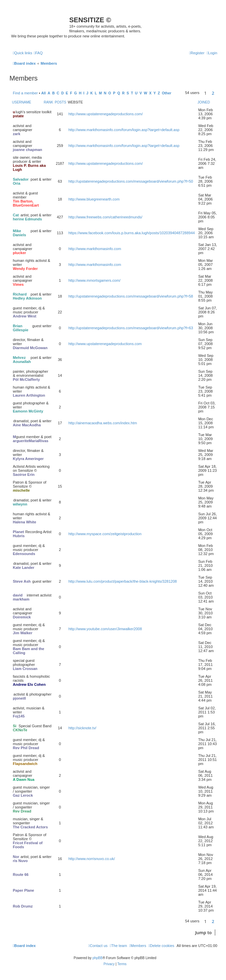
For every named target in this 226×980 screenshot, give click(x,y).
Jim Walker (23, 633)
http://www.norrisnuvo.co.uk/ (92, 859)
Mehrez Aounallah (22, 360)
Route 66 (21, 875)
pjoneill (19, 698)
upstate (18, 114)
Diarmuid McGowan (30, 348)
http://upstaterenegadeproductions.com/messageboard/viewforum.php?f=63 (131, 328)
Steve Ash (22, 581)
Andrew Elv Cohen (29, 684)
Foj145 (19, 716)
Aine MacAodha (27, 425)
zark (17, 134)
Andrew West (24, 316)
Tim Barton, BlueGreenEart (26, 203)
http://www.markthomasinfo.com (95, 249)
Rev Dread (22, 811)
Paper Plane (23, 890)
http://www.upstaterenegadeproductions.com (105, 344)
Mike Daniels (19, 233)
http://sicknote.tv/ (82, 728)
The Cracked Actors (30, 827)
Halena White (24, 522)
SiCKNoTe (20, 728)
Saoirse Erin (24, 474)
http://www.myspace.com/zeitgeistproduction (105, 534)
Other (167, 93)
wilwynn (20, 504)
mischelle (21, 490)
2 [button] (213, 93)
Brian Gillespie (21, 328)
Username (22, 102)
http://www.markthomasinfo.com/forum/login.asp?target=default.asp (124, 130)
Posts (60, 102)
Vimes (18, 284)
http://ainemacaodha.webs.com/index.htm (103, 423)
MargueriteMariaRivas (31, 439)
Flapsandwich (25, 764)
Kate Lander (24, 568)
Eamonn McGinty (28, 411)
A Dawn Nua (24, 779)
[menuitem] (38, 53)
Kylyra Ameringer (28, 459)
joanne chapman (28, 150)
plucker (19, 253)
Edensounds (24, 554)
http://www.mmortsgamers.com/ (94, 280)
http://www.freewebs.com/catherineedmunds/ (105, 217)
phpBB (98, 958)
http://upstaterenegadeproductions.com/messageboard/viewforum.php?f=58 (131, 296)
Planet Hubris (19, 534)
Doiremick (22, 617)
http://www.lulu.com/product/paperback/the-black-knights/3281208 (122, 581)
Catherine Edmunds (27, 217)
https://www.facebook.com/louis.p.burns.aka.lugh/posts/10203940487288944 (131, 233)
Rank (49, 102)
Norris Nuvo (20, 859)
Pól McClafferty (26, 379)
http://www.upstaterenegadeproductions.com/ (105, 114)
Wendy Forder (25, 269)
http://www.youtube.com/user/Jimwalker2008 (105, 629)
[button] (219, 93)
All (43, 93)
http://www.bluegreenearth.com (94, 199)
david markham (21, 597)
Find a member (25, 93)
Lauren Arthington (29, 395)
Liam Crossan (25, 669)
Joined (204, 102)
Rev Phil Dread (26, 748)
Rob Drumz (23, 906)
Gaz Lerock (23, 795)
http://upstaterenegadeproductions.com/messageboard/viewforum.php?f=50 (131, 181)
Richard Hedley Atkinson (27, 296)
